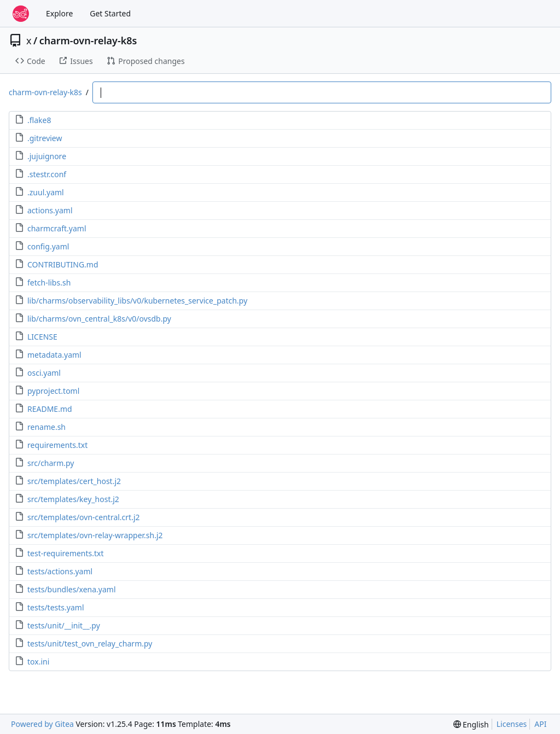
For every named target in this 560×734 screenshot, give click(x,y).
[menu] (471, 724)
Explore (59, 13)
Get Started (110, 13)
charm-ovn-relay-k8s (88, 40)
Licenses (512, 724)
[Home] (21, 14)
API (540, 724)
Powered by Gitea (42, 724)
